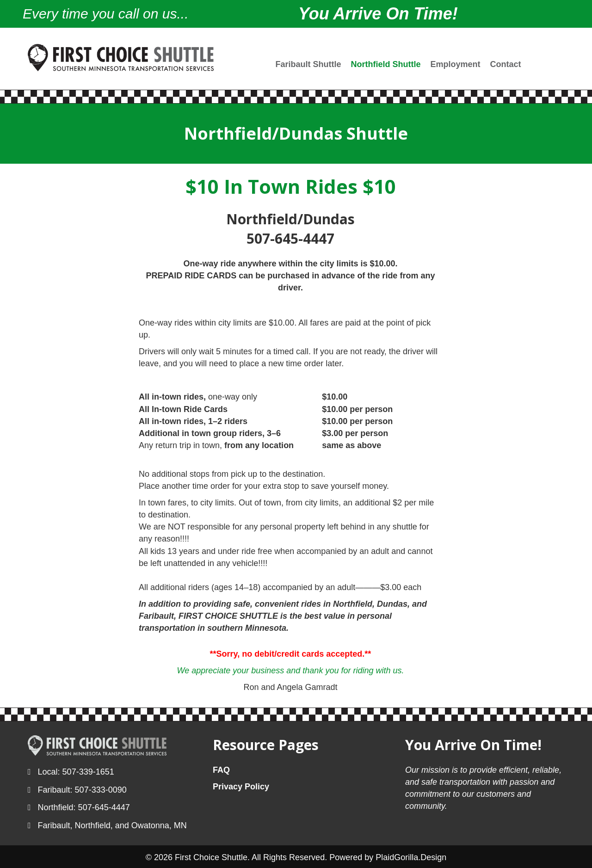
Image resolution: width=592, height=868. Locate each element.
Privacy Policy (241, 787)
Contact (506, 64)
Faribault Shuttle (308, 64)
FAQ (221, 770)
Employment (456, 64)
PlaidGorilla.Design (411, 857)
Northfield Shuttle (386, 64)
